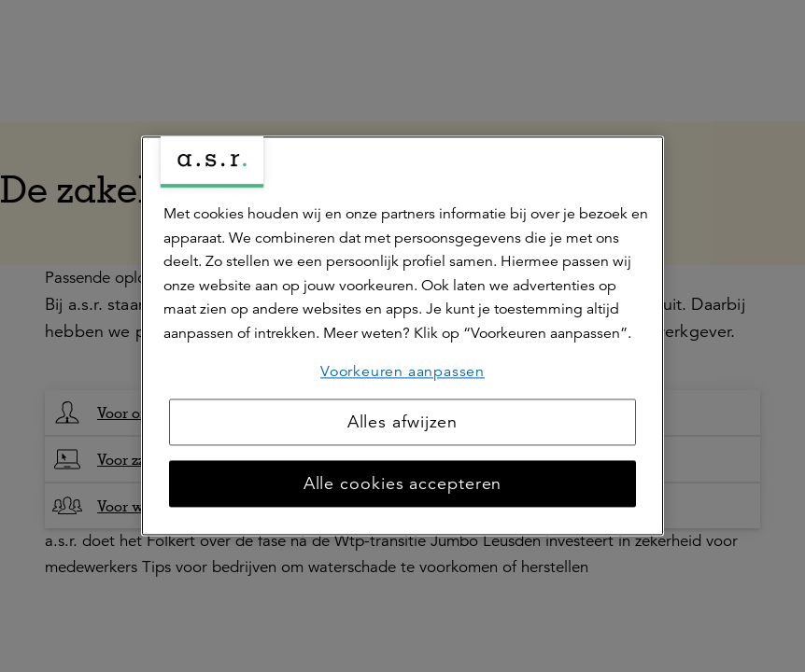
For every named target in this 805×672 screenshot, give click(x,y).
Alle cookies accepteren (403, 484)
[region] (402, 336)
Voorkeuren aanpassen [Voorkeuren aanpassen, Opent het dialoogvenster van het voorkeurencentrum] (402, 371)
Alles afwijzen (403, 423)
